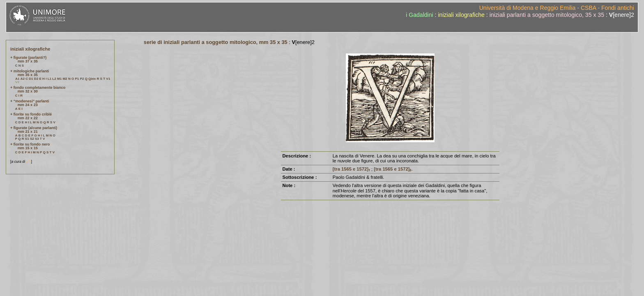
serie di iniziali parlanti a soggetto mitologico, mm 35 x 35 (216, 42)
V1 (108, 79)
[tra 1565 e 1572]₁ (351, 169)
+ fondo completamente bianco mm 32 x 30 (38, 89)
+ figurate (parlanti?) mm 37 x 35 (28, 59)
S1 (27, 139)
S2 (32, 139)
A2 (23, 79)
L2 (54, 79)
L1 (49, 79)
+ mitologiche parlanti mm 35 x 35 (30, 73)
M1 (59, 79)
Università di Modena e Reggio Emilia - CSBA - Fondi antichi (557, 8)
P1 (77, 79)
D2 (36, 79)
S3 (37, 139)
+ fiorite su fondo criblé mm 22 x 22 (31, 116)
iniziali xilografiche (461, 15)
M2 (65, 79)
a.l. (29, 162)
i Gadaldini (420, 15)
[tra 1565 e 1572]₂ (392, 169)
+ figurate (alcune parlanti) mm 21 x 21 (34, 130)
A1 (17, 79)
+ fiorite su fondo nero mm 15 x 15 (30, 146)
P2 (82, 79)
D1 (31, 79)
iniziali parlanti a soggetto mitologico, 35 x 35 (547, 15)
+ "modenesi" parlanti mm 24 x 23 (30, 103)
